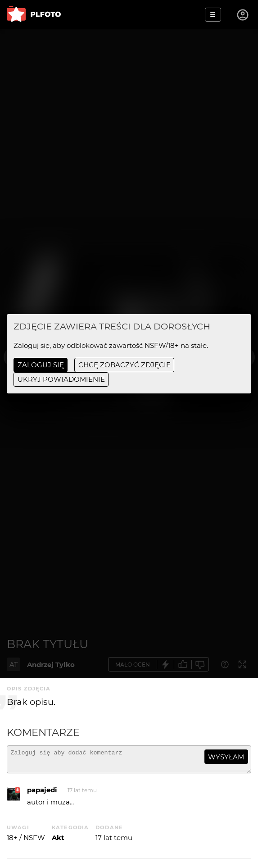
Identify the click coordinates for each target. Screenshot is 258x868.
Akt (58, 842)
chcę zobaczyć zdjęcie (124, 365)
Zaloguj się (41, 365)
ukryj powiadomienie (61, 379)
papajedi (42, 794)
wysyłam (226, 757)
